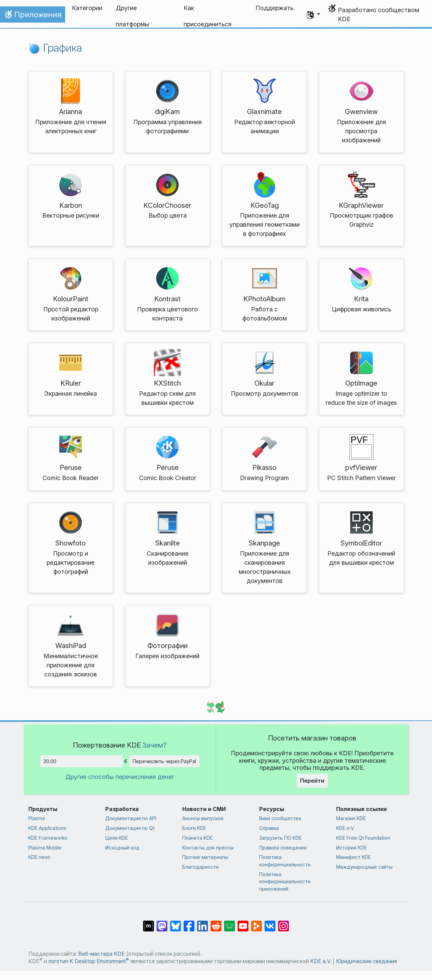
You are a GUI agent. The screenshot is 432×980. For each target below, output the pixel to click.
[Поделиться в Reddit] (216, 923)
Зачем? (155, 745)
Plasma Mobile (45, 848)
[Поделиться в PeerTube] (256, 923)
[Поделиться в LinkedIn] (202, 923)
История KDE (352, 848)
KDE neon (39, 857)
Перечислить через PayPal (164, 761)
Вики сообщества (280, 818)
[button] (314, 15)
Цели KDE (117, 838)
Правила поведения (283, 848)
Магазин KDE (351, 818)
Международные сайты (364, 867)
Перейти (312, 781)
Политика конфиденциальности (285, 861)
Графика (55, 48)
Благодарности (200, 867)
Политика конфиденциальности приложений (285, 881)
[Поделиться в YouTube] (243, 923)
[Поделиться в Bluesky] (175, 923)
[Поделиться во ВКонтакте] (270, 923)
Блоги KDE (194, 828)
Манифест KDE (354, 857)
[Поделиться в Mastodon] (162, 923)
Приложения (32, 16)
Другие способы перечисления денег (120, 777)
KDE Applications (47, 828)
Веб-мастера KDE (102, 954)
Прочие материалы (205, 857)
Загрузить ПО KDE (280, 838)
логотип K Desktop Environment (89, 961)
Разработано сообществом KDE (379, 15)
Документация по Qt (130, 828)
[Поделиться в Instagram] (283, 923)
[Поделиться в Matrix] (148, 923)
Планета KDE (197, 838)
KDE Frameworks (48, 838)
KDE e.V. (345, 828)
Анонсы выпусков (203, 818)
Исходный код (122, 848)
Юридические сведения (366, 961)
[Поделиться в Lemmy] (230, 923)
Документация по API (131, 818)
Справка (269, 828)
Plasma (37, 818)
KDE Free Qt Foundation (363, 838)
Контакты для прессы (208, 848)
